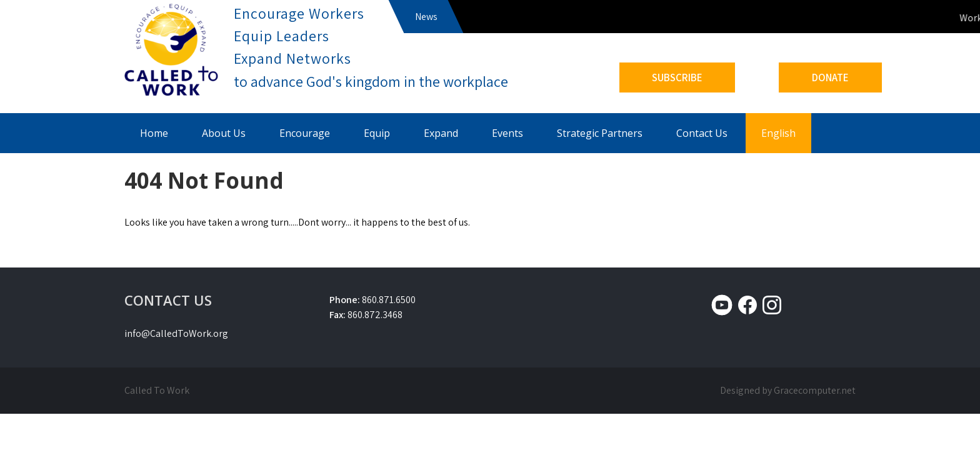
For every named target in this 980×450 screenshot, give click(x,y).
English (778, 133)
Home (154, 133)
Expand (441, 133)
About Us (224, 133)
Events (507, 133)
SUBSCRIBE (677, 77)
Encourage (305, 133)
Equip (377, 133)
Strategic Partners (600, 133)
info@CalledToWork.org (176, 333)
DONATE (830, 77)
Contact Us (702, 133)
